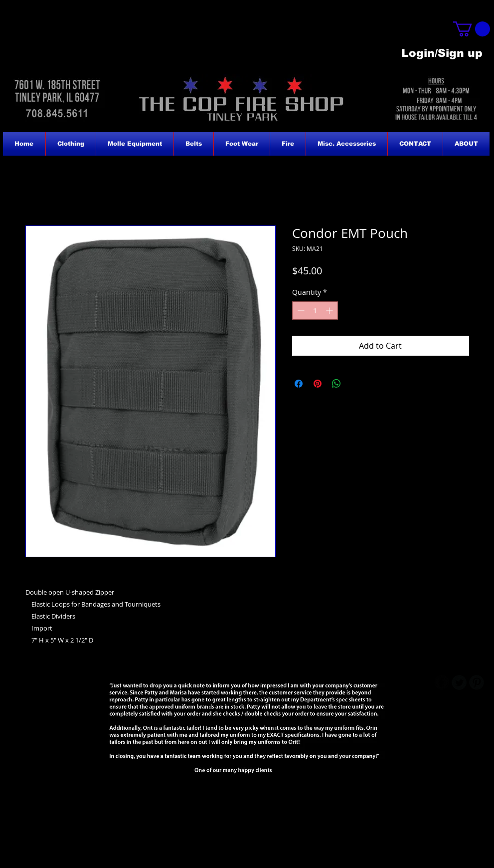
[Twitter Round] (459, 682)
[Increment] (330, 311)
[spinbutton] (315, 311)
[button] (472, 29)
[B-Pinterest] (477, 682)
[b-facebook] (442, 682)
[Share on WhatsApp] (336, 384)
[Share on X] (355, 384)
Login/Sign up (442, 53)
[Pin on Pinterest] (318, 384)
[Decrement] (300, 311)
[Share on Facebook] (299, 384)
